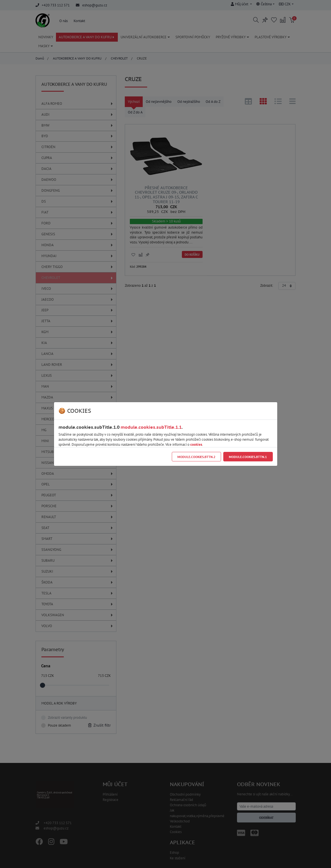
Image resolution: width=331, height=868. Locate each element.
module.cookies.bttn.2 (196, 457)
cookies (196, 444)
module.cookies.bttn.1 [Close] (248, 457)
